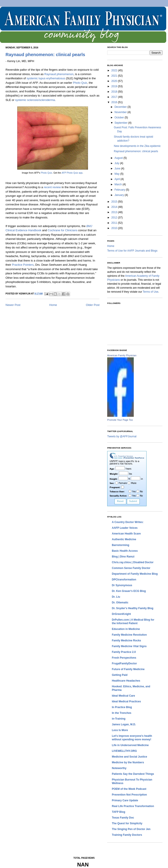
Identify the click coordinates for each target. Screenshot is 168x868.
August (119, 158)
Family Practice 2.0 (124, 652)
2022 (115, 70)
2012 (115, 218)
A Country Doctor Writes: (128, 522)
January (120, 195)
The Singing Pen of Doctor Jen (131, 829)
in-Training (119, 719)
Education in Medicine (126, 629)
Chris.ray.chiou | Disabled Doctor (133, 562)
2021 (115, 76)
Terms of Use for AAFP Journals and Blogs (132, 251)
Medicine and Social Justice (129, 757)
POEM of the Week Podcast (129, 789)
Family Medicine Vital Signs (129, 646)
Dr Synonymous (122, 585)
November (121, 112)
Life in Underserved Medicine (130, 745)
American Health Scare (126, 534)
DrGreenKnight (121, 614)
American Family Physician (122, 355)
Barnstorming (121, 545)
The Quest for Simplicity (127, 823)
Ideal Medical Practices (126, 701)
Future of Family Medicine (128, 669)
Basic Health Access (125, 551)
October (120, 118)
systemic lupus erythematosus (46, 78)
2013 (115, 212)
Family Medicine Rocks (126, 641)
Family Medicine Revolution (129, 635)
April (117, 179)
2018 (115, 92)
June (118, 169)
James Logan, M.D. (124, 724)
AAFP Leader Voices (125, 528)
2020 (115, 81)
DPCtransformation (124, 580)
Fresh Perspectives (124, 658)
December (121, 107)
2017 (115, 97)
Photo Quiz (80, 83)
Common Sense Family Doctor (131, 568)
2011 (115, 223)
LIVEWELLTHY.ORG (124, 751)
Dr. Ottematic (120, 603)
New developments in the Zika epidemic (137, 146)
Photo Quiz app (72, 173)
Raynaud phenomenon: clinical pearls (45, 55)
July (117, 163)
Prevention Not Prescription (129, 795)
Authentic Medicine (124, 539)
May (117, 174)
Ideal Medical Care (123, 696)
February (120, 190)
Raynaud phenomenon (59, 74)
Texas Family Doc (123, 818)
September (121, 123)
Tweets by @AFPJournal (122, 436)
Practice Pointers (23, 265)
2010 (115, 228)
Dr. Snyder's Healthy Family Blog (133, 608)
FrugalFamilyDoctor (124, 663)
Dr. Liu (116, 597)
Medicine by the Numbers (128, 762)
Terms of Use (151, 292)
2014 (115, 207)
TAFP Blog (118, 812)
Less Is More (120, 730)
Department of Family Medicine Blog (135, 574)
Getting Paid (120, 675)
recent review (52, 187)
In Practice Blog (122, 707)
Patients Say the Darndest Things (133, 774)
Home (53, 305)
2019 (115, 86)
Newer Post (13, 305)
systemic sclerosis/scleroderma (35, 100)
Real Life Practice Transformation (133, 806)
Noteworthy (119, 768)
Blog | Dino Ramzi (123, 557)
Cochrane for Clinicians (63, 230)
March (119, 184)
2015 (115, 202)
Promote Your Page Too (120, 420)
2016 (115, 102)
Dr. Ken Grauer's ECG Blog (129, 591)
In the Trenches (122, 713)
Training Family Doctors (127, 835)
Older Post (93, 305)
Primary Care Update (125, 800)
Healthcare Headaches (126, 681)
